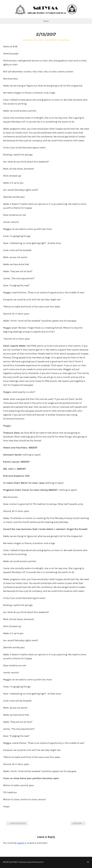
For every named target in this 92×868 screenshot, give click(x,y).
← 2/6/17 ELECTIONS (17, 823)
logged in (22, 843)
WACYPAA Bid (51, 40)
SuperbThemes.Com (35, 862)
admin (41, 40)
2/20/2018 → (78, 823)
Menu (46, 21)
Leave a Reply (64, 40)
